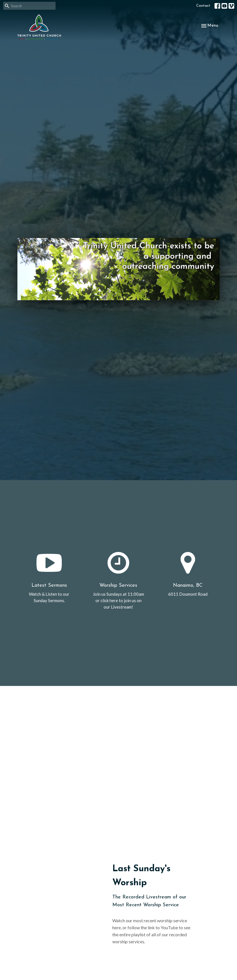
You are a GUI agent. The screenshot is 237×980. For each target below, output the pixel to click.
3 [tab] (123, 304)
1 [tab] (106, 304)
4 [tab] (131, 304)
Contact (203, 6)
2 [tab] (114, 304)
